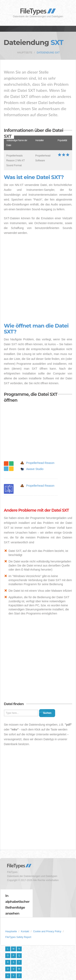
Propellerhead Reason (40, 463)
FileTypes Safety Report (18, 937)
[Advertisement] (38, 279)
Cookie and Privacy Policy (47, 931)
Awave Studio (35, 469)
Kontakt (25, 931)
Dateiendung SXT (48, 53)
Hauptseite (25, 53)
